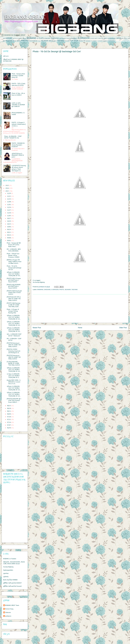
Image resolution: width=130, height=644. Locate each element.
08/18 (9, 408)
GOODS (92, 38)
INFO (106, 38)
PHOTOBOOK (33, 41)
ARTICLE (15, 38)
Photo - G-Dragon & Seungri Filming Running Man (13, 311)
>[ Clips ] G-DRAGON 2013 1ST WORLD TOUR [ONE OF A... (13, 376)
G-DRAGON (84, 38)
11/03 (9, 216)
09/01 (9, 241)
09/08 (9, 238)
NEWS (19, 41)
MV (4, 41)
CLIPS (41, 38)
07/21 (9, 419)
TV (84, 41)
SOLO (51, 41)
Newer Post (37, 328)
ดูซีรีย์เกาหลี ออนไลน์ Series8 (12, 586)
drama (110, 41)
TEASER (67, 41)
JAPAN (119, 38)
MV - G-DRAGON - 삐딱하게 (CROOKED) (14, 250)
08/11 (9, 411)
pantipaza (8, 616)
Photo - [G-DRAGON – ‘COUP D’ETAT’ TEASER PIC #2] (13, 137)
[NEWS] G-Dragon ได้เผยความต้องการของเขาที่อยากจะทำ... (14, 262)
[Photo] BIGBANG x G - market (18, 114)
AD (4, 38)
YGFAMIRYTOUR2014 (103, 41)
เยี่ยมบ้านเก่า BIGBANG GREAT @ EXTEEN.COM (13, 60)
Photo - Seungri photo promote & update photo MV (18, 75)
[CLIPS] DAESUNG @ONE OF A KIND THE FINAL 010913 (13, 363)
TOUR (76, 41)
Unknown (8, 612)
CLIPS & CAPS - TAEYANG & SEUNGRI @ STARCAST (18, 105)
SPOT (55, 41)
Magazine (9, 41)
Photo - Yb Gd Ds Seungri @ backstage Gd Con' (14, 268)
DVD (61, 38)
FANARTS (68, 38)
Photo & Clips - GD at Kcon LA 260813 (18, 94)
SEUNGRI (45, 41)
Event (64, 38)
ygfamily (6, 577)
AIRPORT (9, 38)
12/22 (9, 196)
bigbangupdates (8, 570)
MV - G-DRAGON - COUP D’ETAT (14, 339)
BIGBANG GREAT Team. (12, 605)
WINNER (88, 41)
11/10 (9, 213)
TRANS (81, 41)
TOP (71, 41)
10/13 (9, 224)
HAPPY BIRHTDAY (99, 38)
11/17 (9, 210)
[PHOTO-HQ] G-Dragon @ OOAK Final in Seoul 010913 (14, 280)
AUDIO (20, 38)
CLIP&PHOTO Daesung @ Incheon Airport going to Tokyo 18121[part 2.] (19, 168)
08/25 (9, 406)
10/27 (9, 218)
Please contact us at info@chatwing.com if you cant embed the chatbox (13, 453)
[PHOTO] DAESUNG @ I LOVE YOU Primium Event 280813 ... (14, 400)
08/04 (9, 414)
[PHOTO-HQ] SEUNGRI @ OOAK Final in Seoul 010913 (14, 286)
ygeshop (6, 573)
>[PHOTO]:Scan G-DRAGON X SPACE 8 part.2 (18, 155)
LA (122, 38)
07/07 (9, 425)
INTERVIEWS (112, 38)
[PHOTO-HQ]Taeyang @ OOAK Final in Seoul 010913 (14, 293)
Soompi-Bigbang (8, 567)
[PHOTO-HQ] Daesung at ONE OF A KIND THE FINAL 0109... (14, 305)
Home (80, 328)
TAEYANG (61, 41)
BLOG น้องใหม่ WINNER (10, 580)
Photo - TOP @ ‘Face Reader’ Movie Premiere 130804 (13, 255)
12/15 (9, 199)
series (114, 41)
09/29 (9, 229)
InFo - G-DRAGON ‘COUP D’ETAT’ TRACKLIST (14, 335)
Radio (39, 41)
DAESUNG (55, 38)
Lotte (129, 38)
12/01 (9, 205)
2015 (7, 185)
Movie (15, 41)
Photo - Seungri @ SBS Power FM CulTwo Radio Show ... (14, 245)
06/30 (9, 428)
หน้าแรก (6, 56)
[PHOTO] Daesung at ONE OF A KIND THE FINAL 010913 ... (14, 345)
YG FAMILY (94, 41)
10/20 (9, 221)
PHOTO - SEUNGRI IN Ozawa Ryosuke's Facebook (18, 145)
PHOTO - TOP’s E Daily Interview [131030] (18, 84)
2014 (7, 188)
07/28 (9, 417)
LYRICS (125, 38)
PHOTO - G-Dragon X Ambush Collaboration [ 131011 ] (19, 124)
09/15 (9, 235)
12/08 (9, 202)
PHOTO (25, 41)
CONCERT (47, 38)
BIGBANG (31, 38)
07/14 (9, 422)
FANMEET (74, 38)
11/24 (9, 207)
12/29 (9, 193)
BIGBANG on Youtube (10, 559)
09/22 (9, 232)
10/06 (9, 227)
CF (38, 38)
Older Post (123, 328)
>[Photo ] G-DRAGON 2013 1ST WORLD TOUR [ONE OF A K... (14, 274)
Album (24, 38)
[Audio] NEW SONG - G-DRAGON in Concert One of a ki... (14, 382)
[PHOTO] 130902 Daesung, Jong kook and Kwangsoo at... (14, 351)
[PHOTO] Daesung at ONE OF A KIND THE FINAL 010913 (14, 357)
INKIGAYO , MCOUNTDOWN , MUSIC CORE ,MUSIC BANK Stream (14, 563)
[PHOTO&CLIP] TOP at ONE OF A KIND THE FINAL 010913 (14, 299)
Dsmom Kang (9, 609)
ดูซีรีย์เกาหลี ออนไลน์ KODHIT (12, 583)
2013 (7, 191)
